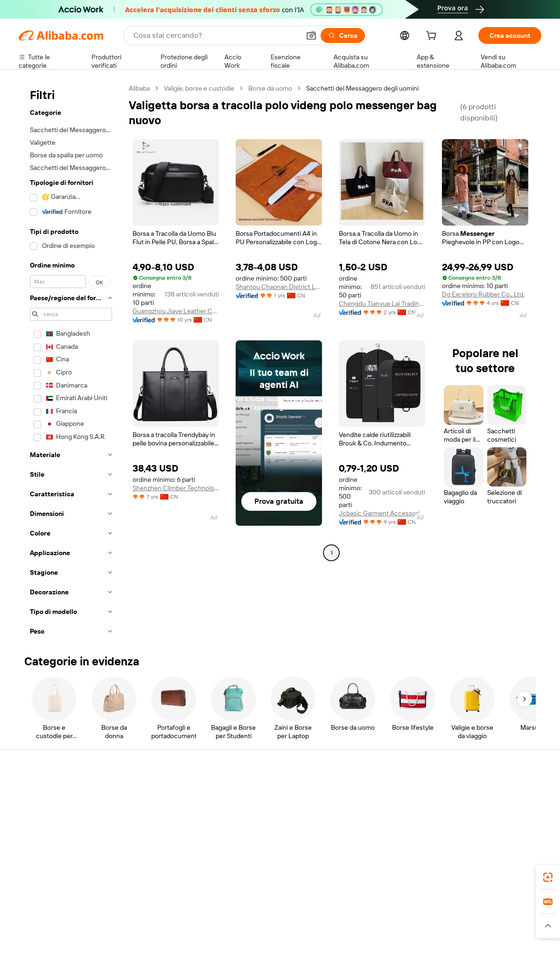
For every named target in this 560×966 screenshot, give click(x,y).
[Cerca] (343, 35)
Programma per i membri (269, 810)
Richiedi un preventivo (266, 792)
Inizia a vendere (363, 792)
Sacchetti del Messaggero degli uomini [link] (362, 88)
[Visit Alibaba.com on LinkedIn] (466, 883)
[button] (311, 35)
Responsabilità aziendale (483, 810)
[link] (548, 877)
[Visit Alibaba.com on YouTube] (508, 883)
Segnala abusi (38, 863)
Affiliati (351, 846)
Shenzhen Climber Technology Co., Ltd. (176, 488)
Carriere (460, 846)
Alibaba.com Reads (261, 846)
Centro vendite (363, 810)
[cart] (433, 37)
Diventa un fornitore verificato (384, 828)
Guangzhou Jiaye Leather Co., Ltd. (176, 311)
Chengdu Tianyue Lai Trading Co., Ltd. (382, 303)
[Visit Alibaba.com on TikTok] (522, 883)
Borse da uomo (270, 88)
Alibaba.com (385, 956)
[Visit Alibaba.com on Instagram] (494, 883)
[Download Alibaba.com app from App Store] (441, 956)
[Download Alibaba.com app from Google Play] (510, 956)
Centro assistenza (45, 792)
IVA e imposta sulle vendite (273, 828)
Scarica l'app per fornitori (377, 863)
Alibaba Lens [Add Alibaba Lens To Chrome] (65, 956)
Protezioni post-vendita (160, 846)
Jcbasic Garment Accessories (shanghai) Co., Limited (382, 513)
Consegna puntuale (154, 828)
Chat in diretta (39, 810)
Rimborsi (31, 846)
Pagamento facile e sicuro (164, 792)
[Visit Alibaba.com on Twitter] (480, 883)
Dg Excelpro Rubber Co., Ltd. (483, 294)
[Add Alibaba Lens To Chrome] (155, 956)
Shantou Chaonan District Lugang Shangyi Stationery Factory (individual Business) (279, 287)
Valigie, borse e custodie (199, 88)
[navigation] (71, 363)
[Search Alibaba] (216, 35)
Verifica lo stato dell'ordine (57, 828)
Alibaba (139, 88)
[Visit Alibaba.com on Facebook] (452, 883)
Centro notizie (469, 828)
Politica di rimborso (154, 810)
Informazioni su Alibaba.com (489, 792)
